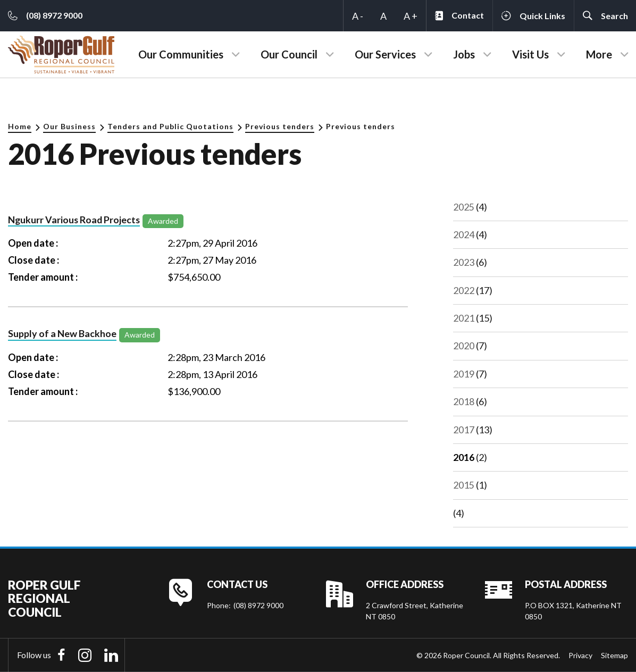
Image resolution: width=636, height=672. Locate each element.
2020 (464, 346)
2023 (464, 262)
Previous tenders (280, 126)
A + (411, 16)
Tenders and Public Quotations (170, 126)
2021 (464, 318)
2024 (464, 234)
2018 (464, 401)
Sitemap (614, 655)
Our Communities (181, 54)
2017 (464, 430)
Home (20, 126)
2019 (464, 374)
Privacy (580, 655)
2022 (464, 290)
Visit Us (530, 54)
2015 (464, 485)
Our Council (289, 54)
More (599, 54)
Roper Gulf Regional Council (44, 599)
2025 (464, 207)
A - (358, 16)
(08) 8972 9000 (258, 605)
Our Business (69, 126)
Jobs (464, 54)
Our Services (385, 54)
